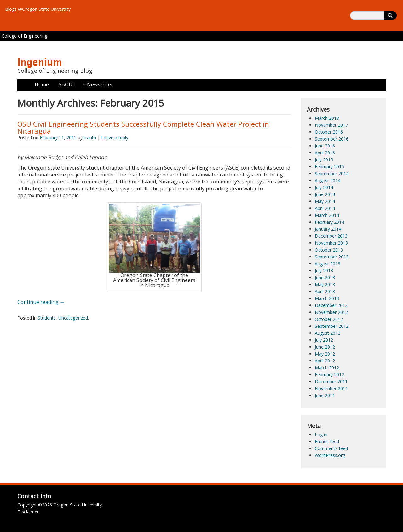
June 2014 (325, 194)
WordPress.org (330, 455)
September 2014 (332, 173)
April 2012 (325, 361)
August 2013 (328, 264)
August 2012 (328, 333)
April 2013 (325, 291)
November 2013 (331, 243)
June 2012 (325, 347)
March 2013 (327, 298)
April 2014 (325, 208)
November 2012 (331, 312)
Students (47, 318)
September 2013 (332, 257)
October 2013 (329, 250)
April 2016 (325, 153)
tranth (90, 138)
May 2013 (325, 284)
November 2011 (331, 388)
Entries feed (327, 441)
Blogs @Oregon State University (38, 9)
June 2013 (325, 278)
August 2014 (328, 180)
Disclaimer (28, 512)
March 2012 (327, 368)
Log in (321, 434)
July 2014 (324, 187)
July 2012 (324, 340)
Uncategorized (73, 318)
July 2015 (324, 160)
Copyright (27, 505)
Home (42, 84)
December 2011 (331, 382)
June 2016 (325, 146)
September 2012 (332, 326)
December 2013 (331, 236)
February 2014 (329, 222)
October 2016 (329, 132)
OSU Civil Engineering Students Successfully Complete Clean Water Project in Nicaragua (143, 127)
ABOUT (67, 84)
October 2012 (329, 319)
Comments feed (331, 448)
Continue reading (41, 302)
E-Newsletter (98, 84)
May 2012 (325, 354)
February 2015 (329, 167)
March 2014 (327, 215)
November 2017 (331, 125)
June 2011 (325, 395)
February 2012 (329, 375)
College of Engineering (24, 36)
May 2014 (325, 201)
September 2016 (332, 139)
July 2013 (324, 271)
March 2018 (327, 118)
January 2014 (328, 229)
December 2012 (331, 305)
